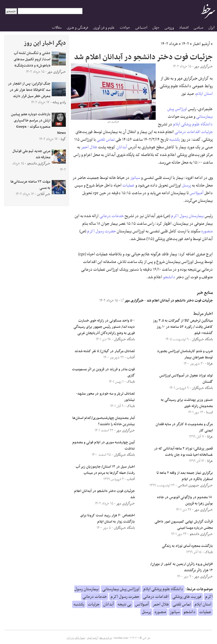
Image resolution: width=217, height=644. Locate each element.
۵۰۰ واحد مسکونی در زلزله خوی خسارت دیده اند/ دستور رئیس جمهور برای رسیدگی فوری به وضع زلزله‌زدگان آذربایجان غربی (104, 327)
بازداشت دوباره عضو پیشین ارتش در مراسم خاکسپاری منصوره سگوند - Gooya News (38, 124)
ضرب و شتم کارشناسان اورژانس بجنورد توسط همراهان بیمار (185, 354)
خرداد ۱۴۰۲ (169, 44)
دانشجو (169, 277)
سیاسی (198, 28)
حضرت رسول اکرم (101, 231)
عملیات (128, 185)
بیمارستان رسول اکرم (187, 216)
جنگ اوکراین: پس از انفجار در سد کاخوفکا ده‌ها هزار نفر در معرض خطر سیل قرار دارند (29, 90)
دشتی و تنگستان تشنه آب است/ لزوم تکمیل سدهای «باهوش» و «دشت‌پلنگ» (32, 59)
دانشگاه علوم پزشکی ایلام (193, 124)
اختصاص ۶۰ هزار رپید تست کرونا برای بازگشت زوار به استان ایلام (108, 519)
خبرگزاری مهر (132, 301)
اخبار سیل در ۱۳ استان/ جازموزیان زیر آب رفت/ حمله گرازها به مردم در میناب (105, 470)
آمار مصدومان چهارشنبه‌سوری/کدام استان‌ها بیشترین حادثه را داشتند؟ (104, 421)
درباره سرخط (106, 638)
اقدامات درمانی (187, 132)
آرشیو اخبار (201, 44)
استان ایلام (204, 94)
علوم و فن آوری (104, 28)
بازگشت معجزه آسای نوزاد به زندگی (187, 546)
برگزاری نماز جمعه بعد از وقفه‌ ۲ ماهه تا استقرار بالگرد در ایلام (185, 476)
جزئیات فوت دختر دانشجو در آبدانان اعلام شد (180, 301)
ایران (211, 28)
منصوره (207, 231)
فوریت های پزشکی (187, 597)
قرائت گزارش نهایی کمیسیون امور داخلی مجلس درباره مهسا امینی (184, 525)
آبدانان (122, 147)
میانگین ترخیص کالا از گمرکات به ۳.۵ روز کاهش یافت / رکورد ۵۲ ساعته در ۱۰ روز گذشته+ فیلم (183, 327)
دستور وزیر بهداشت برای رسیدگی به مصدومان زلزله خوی (187, 403)
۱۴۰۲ (185, 44)
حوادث (125, 28)
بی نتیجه (124, 604)
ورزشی (169, 28)
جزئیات (207, 132)
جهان (156, 28)
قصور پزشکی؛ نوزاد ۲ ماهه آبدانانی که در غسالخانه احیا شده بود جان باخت (183, 452)
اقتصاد (184, 28)
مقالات (57, 28)
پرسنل (186, 185)
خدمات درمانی (112, 216)
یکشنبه (175, 140)
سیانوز (135, 178)
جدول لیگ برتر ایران (76, 638)
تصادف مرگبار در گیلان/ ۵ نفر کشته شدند (105, 351)
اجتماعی (141, 28)
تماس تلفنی (106, 140)
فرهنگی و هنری (77, 28)
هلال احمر (89, 147)
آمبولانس (197, 193)
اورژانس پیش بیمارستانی (121, 589)
